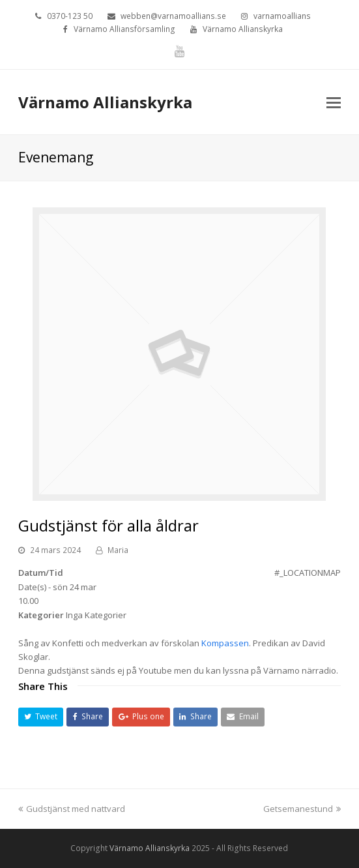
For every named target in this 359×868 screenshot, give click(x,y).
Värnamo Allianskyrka (105, 102)
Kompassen (225, 643)
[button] (41, 717)
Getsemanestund (302, 809)
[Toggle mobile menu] (334, 102)
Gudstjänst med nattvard (72, 809)
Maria (118, 550)
